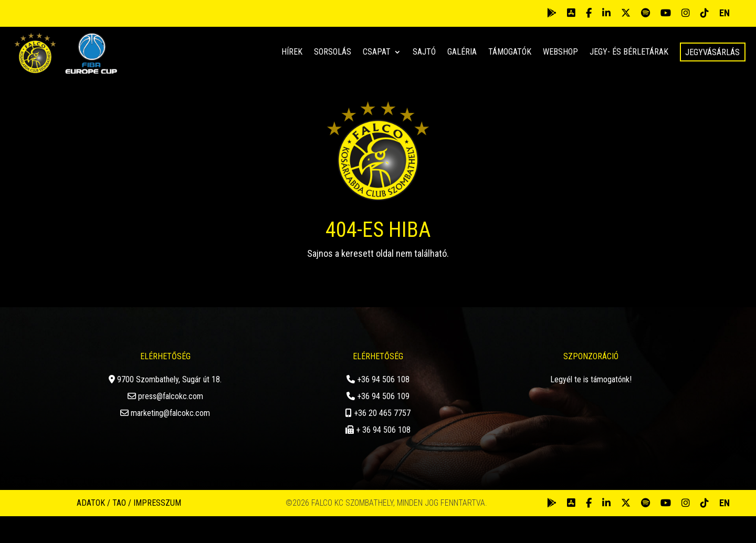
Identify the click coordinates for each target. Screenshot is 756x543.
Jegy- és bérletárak (629, 53)
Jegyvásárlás (712, 52)
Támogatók (510, 53)
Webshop (560, 53)
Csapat (377, 53)
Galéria (462, 53)
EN (724, 13)
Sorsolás (333, 53)
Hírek (292, 53)
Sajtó (424, 53)
